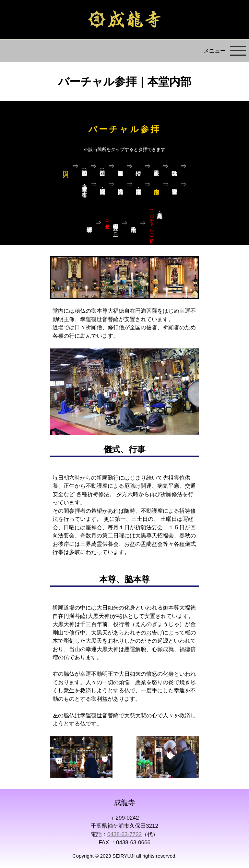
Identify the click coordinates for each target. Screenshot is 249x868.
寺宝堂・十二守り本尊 (85, 185)
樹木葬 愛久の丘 (112, 223)
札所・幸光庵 (152, 223)
